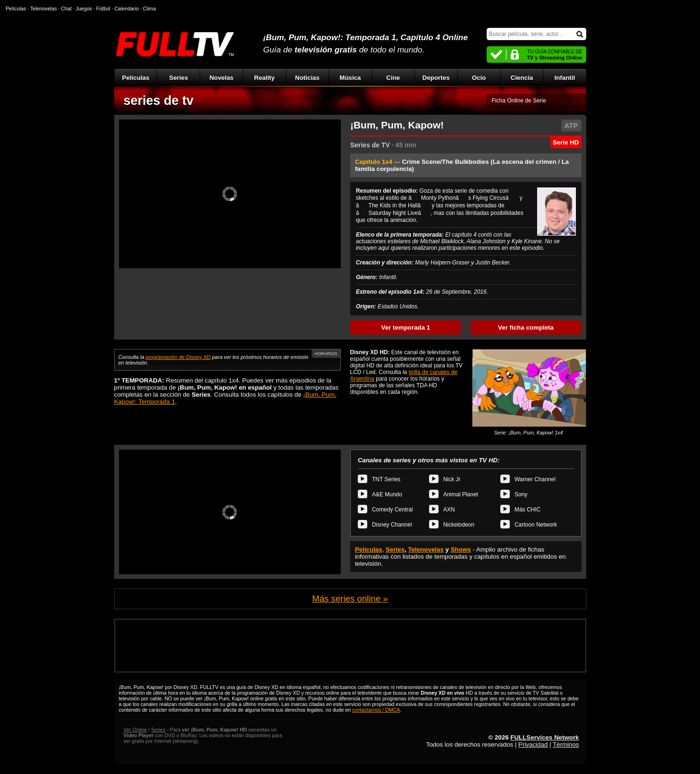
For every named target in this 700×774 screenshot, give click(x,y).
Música (350, 78)
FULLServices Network (544, 737)
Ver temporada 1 (406, 327)
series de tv (159, 101)
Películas (136, 78)
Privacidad (533, 744)
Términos (566, 744)
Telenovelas (426, 549)
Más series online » (350, 599)
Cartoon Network (536, 525)
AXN (449, 510)
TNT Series (386, 479)
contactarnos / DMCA (376, 710)
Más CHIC (527, 510)
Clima (149, 9)
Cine (393, 78)
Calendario (127, 9)
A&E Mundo (387, 494)
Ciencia (522, 78)
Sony (521, 494)
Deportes (436, 78)
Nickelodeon (459, 525)
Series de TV (370, 145)
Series (178, 78)
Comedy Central (392, 510)
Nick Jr (452, 479)
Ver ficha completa (526, 327)
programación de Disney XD (178, 357)
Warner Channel (535, 479)
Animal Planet (461, 494)
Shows (461, 549)
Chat (66, 9)
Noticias (307, 78)
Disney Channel (392, 525)
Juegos (84, 9)
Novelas (222, 78)
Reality (264, 78)
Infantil (565, 78)
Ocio (479, 78)
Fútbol (103, 9)
